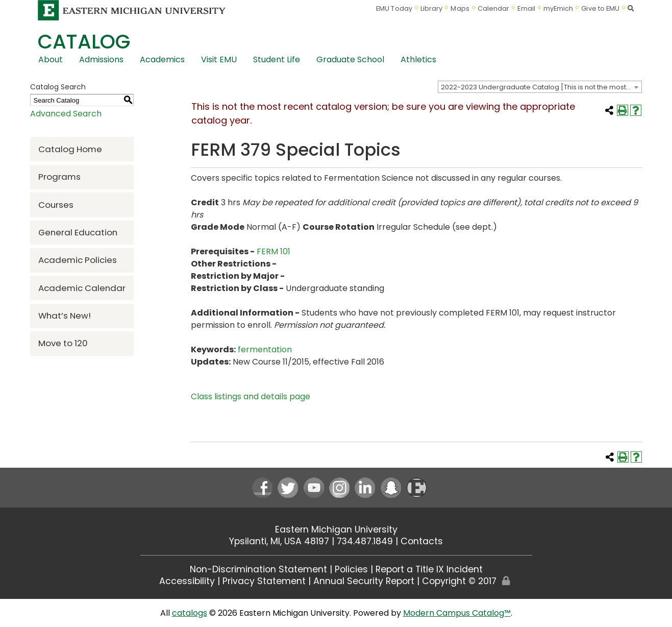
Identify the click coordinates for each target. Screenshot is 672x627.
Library (432, 8)
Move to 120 (63, 343)
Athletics (418, 59)
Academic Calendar (82, 288)
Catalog (84, 42)
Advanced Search (66, 114)
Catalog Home (70, 149)
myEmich (558, 8)
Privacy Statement (264, 581)
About (51, 59)
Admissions (101, 59)
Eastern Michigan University (336, 529)
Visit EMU (219, 59)
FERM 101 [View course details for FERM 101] (273, 251)
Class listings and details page (251, 396)
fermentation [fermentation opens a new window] (265, 349)
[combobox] (540, 87)
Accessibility (187, 581)
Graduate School (350, 59)
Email (526, 8)
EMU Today (394, 8)
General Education (78, 232)
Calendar (494, 8)
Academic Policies (78, 260)
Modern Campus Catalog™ (457, 613)
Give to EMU (600, 8)
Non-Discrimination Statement (258, 569)
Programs (59, 177)
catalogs (190, 613)
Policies (351, 569)
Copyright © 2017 (459, 581)
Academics (162, 59)
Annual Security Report (364, 581)
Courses (56, 205)
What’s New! (65, 316)
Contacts (422, 541)
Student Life (277, 59)
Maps (460, 8)
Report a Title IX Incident (429, 569)
